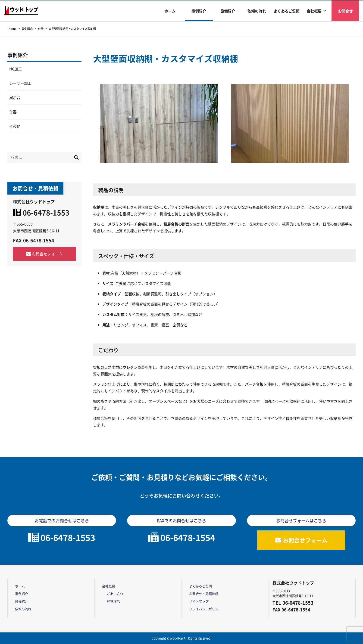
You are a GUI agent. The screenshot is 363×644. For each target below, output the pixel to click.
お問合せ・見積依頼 (204, 594)
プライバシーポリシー (205, 609)
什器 (13, 112)
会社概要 (314, 11)
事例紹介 (199, 11)
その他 (15, 126)
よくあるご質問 (287, 11)
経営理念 (113, 601)
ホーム (170, 11)
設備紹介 (228, 11)
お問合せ (345, 11)
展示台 (15, 97)
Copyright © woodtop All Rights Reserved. (181, 638)
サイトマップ (199, 601)
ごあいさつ (115, 594)
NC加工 (16, 69)
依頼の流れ (257, 11)
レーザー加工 (20, 83)
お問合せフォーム (47, 254)
